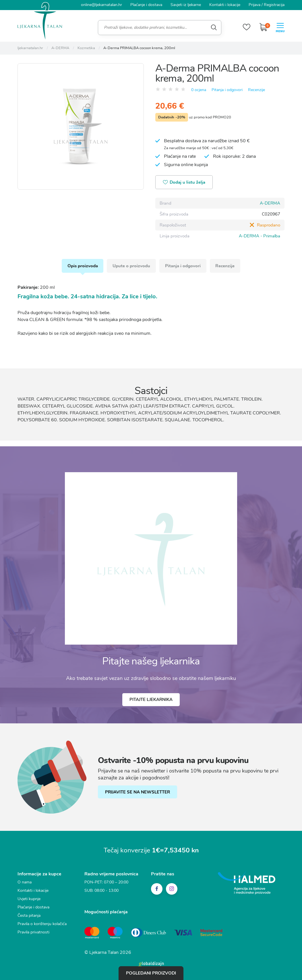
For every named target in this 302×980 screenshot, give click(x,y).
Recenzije (256, 90)
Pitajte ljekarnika (151, 699)
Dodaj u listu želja (184, 182)
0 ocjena (199, 90)
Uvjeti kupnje (29, 898)
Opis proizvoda (82, 265)
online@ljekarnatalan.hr (101, 5)
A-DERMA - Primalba (260, 236)
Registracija (274, 5)
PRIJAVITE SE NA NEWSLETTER (138, 791)
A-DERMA (270, 203)
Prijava (254, 5)
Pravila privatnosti (33, 932)
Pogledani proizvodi (151, 973)
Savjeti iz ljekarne (186, 5)
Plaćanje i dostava (146, 5)
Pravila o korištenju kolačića (42, 923)
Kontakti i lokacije (225, 5)
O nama (25, 882)
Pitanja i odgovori (227, 90)
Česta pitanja (29, 915)
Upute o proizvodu (131, 265)
